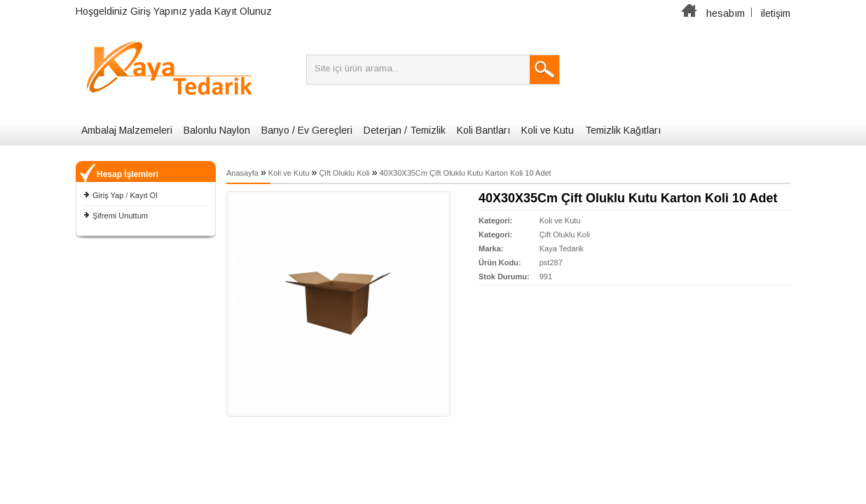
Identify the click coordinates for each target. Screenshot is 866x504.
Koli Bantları (483, 130)
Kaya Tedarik (562, 248)
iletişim (776, 13)
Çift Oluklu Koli (344, 173)
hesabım (726, 13)
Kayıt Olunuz (243, 11)
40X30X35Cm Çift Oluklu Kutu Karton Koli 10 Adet (465, 173)
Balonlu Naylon (217, 130)
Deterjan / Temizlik (405, 130)
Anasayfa (242, 173)
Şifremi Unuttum (120, 216)
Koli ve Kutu (548, 130)
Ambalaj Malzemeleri (127, 130)
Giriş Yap (108, 195)
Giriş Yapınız (159, 11)
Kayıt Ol (143, 195)
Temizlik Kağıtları (623, 130)
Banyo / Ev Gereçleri (307, 130)
